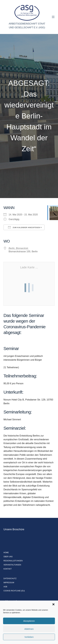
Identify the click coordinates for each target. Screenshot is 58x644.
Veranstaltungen (12, 565)
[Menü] (53, 17)
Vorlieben (29, 637)
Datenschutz (10, 579)
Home (6, 553)
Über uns (8, 557)
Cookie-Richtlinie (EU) (14, 591)
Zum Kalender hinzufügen (24, 227)
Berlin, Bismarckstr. (19, 248)
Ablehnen (29, 629)
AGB (5, 587)
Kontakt (8, 569)
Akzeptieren (29, 621)
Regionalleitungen (13, 561)
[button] (53, 604)
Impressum (9, 583)
